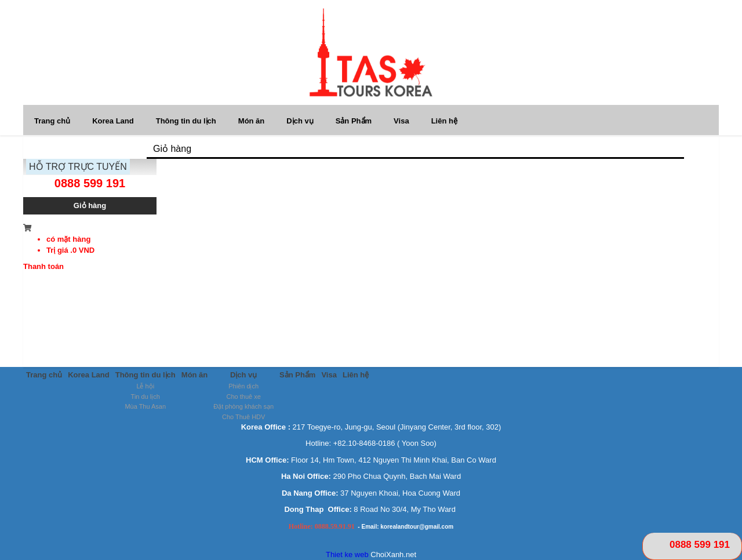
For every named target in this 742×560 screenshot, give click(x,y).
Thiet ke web (347, 554)
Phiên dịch (243, 386)
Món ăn (252, 121)
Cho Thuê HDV (243, 417)
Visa (401, 121)
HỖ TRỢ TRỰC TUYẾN (78, 167)
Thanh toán (43, 266)
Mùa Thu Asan (145, 406)
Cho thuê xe (244, 397)
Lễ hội (145, 386)
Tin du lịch (146, 397)
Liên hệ (444, 121)
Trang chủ (52, 121)
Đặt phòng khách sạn (243, 406)
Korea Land (113, 121)
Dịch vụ (300, 121)
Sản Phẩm (354, 121)
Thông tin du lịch (186, 121)
